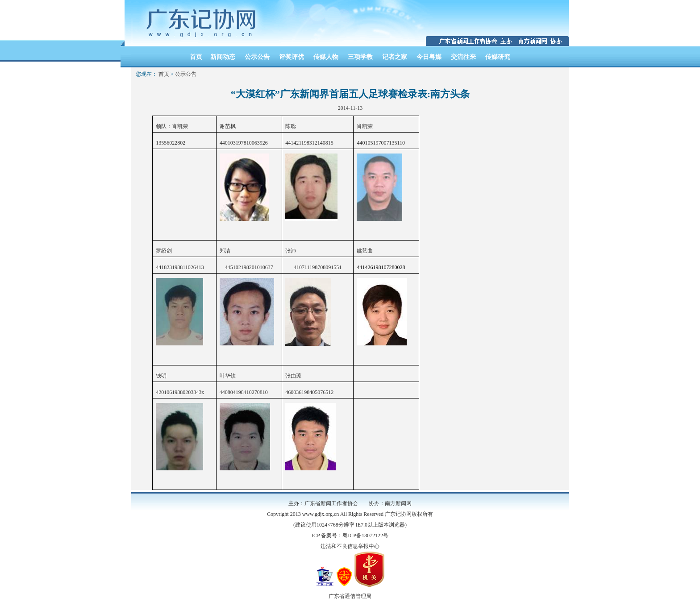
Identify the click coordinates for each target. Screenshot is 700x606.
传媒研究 (498, 57)
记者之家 (395, 57)
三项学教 (360, 57)
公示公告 (257, 57)
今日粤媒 (429, 57)
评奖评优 (292, 57)
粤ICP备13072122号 (365, 535)
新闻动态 (223, 57)
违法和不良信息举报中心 (350, 546)
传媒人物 (326, 57)
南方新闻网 (398, 503)
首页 (196, 57)
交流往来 (463, 57)
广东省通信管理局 (350, 596)
